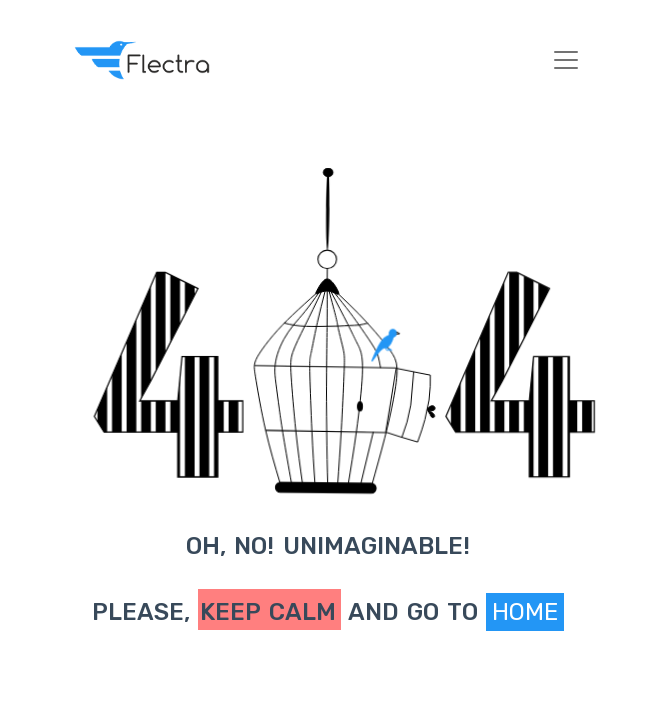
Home (525, 612)
